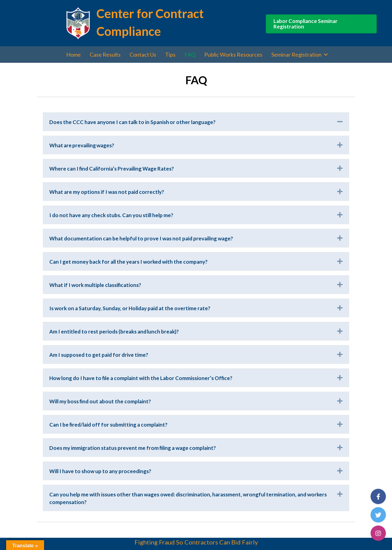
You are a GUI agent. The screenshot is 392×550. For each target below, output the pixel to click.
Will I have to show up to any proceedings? (101, 471)
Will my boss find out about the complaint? (100, 401)
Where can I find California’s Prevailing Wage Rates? (112, 169)
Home (73, 55)
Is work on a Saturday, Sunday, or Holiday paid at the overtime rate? (130, 308)
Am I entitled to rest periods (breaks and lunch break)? (114, 332)
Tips (170, 55)
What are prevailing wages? (83, 145)
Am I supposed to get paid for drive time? (99, 355)
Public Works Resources (233, 55)
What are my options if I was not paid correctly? (107, 192)
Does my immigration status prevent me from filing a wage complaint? (133, 448)
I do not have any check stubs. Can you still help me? (111, 215)
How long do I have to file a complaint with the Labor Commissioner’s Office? (141, 378)
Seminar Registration (296, 55)
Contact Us (143, 55)
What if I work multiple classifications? (96, 285)
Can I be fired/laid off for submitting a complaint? (108, 425)
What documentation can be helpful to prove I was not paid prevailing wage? (142, 238)
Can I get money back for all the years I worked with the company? (129, 262)
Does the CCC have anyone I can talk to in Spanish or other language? (133, 122)
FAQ (190, 55)
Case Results (105, 55)
